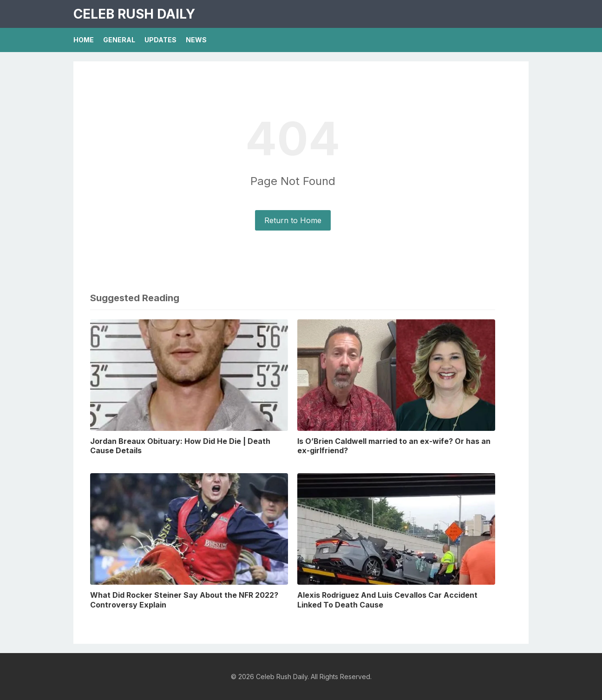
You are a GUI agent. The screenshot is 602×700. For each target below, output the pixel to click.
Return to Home (293, 220)
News (196, 40)
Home (84, 40)
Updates (160, 40)
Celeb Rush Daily (134, 14)
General (119, 40)
